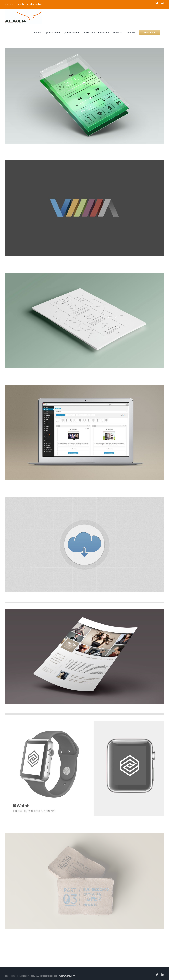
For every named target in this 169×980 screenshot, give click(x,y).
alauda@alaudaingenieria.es (30, 4)
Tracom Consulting (67, 976)
